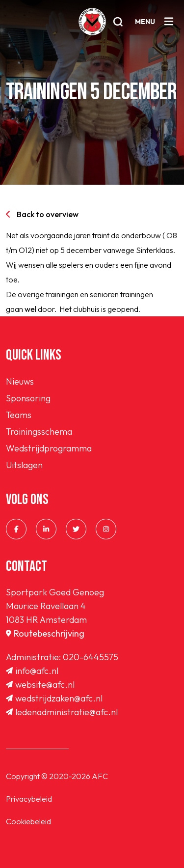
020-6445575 (91, 657)
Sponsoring (28, 398)
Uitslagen (24, 465)
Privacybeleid (29, 799)
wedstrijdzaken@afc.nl (54, 698)
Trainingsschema (39, 432)
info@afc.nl (32, 671)
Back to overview (42, 214)
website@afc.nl (40, 685)
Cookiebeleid (28, 821)
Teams (19, 415)
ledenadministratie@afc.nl (62, 712)
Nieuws (20, 381)
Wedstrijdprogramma (49, 448)
